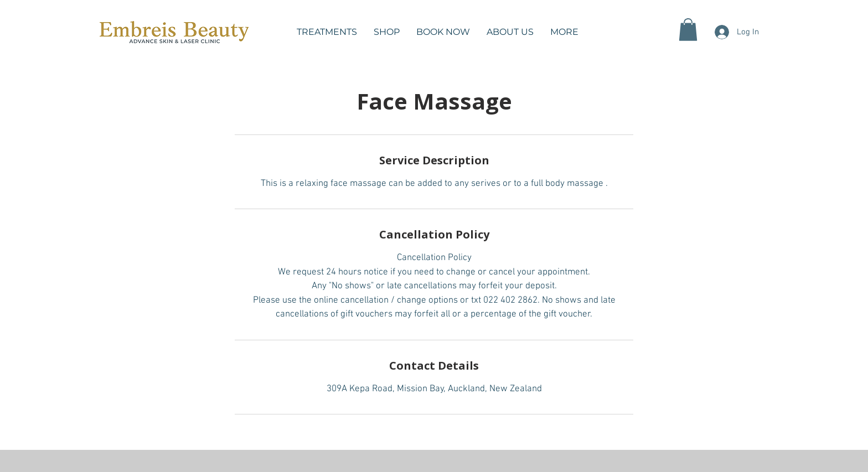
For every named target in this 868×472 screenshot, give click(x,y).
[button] (327, 32)
